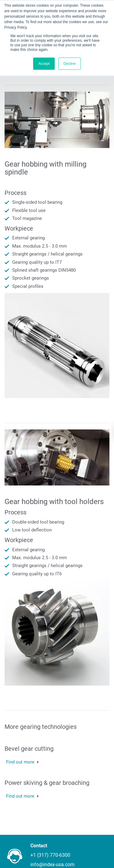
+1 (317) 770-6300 (50, 855)
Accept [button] (44, 64)
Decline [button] (70, 64)
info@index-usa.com (52, 864)
